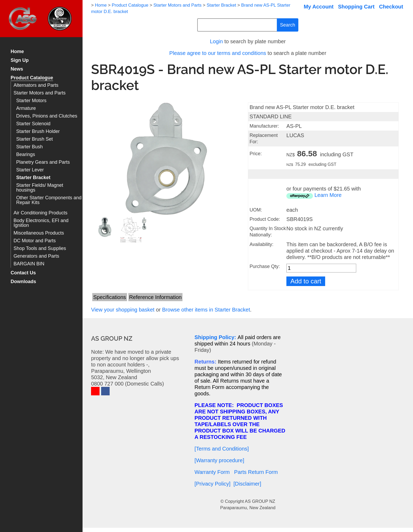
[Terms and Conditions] (222, 449)
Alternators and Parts (36, 85)
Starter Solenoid (33, 124)
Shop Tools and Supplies (40, 248)
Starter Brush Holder (38, 131)
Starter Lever (30, 170)
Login (216, 41)
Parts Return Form (256, 472)
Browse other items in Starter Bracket (206, 310)
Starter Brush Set (35, 139)
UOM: (256, 210)
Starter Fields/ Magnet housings (40, 188)
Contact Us (23, 273)
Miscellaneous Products (39, 233)
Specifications (109, 297)
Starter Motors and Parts (40, 93)
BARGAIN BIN (29, 264)
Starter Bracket (33, 178)
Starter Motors (31, 101)
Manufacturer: (264, 126)
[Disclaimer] (247, 484)
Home (17, 52)
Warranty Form (212, 472)
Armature (26, 108)
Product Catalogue (32, 78)
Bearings (26, 155)
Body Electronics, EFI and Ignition (41, 223)
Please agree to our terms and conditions (218, 53)
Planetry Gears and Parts (43, 162)
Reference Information (156, 297)
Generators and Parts (36, 256)
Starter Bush (29, 147)
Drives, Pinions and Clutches (47, 116)
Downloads (23, 282)
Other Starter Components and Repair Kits (49, 200)
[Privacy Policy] (213, 484)
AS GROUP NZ (260, 501)
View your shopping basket (123, 310)
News (17, 69)
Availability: (261, 244)
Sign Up (20, 60)
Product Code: (265, 219)
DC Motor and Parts (35, 241)
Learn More (328, 195)
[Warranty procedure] (219, 460)
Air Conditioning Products (40, 213)
